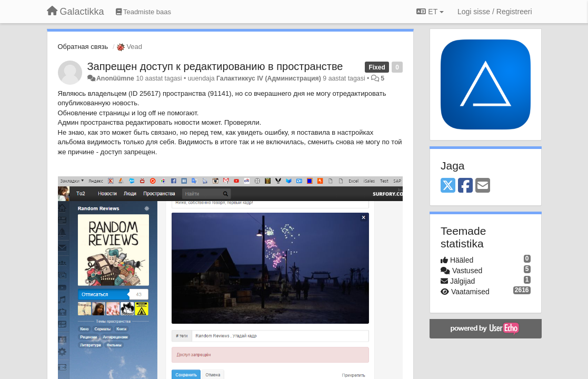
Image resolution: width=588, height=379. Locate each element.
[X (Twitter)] (448, 186)
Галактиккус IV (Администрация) (269, 78)
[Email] (483, 186)
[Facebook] (465, 186)
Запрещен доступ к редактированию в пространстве (215, 66)
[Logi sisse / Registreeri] (495, 12)
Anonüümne (115, 78)
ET (430, 12)
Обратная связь (83, 47)
